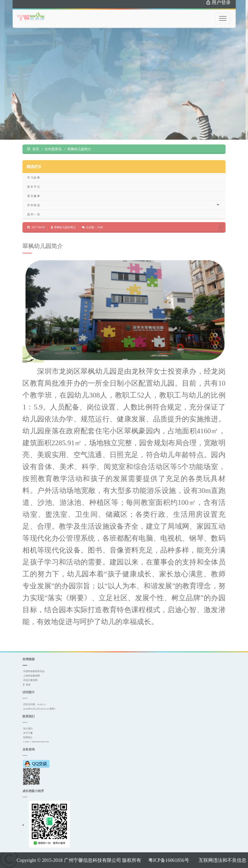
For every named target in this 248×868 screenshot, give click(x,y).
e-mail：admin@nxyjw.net (36, 741)
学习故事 (34, 177)
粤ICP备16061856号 (169, 860)
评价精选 (123, 205)
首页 (36, 149)
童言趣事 (34, 196)
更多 (28, 685)
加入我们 (28, 728)
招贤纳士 (28, 737)
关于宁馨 (28, 733)
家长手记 (34, 187)
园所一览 (34, 214)
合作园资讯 (53, 149)
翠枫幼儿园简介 (79, 149)
